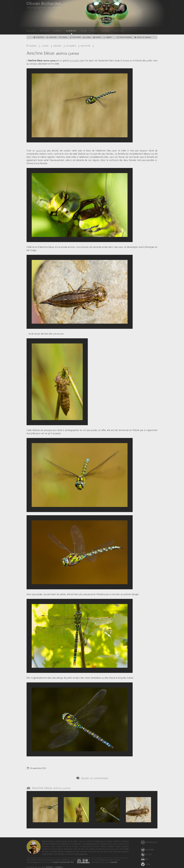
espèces (71, 30)
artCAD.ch (49, 867)
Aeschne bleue (51, 788)
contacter (114, 862)
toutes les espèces (143, 37)
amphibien (39, 37)
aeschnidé (85, 46)
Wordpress (59, 867)
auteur (106, 30)
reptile (97, 37)
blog (84, 30)
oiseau (87, 37)
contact (119, 30)
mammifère (75, 37)
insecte (63, 37)
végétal (107, 37)
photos (45, 30)
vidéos (58, 30)
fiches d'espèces (124, 37)
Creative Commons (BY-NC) (63, 862)
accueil (31, 30)
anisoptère (71, 46)
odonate (57, 46)
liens (94, 30)
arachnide (51, 37)
